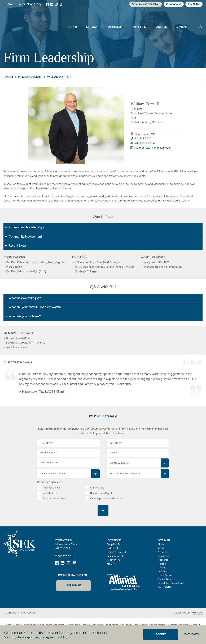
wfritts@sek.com (145, 143)
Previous (185, 362)
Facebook (47, 6)
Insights (139, 27)
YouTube (61, 6)
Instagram (56, 6)
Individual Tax (50, 493)
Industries (116, 27)
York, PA (111, 564)
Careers (161, 27)
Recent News (165, 579)
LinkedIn (52, 6)
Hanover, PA (113, 560)
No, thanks (191, 634)
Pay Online (194, 4)
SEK (21, 26)
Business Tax (97, 488)
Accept (161, 634)
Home (161, 544)
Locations (9, 4)
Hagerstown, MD (115, 556)
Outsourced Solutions (54, 498)
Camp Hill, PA (114, 544)
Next (199, 362)
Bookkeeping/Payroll (101, 493)
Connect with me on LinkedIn (153, 148)
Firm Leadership (30, 77)
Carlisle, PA (112, 548)
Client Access (174, 4)
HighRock (198, 613)
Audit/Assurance (52, 488)
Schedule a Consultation (146, 4)
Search (200, 30)
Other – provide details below (106, 498)
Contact (182, 27)
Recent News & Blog (30, 4)
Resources (164, 560)
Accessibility (165, 587)
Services (93, 27)
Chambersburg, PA (117, 552)
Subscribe (74, 585)
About (73, 27)
